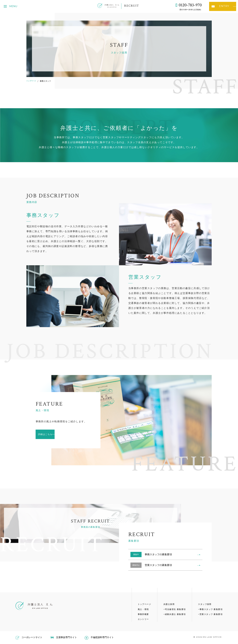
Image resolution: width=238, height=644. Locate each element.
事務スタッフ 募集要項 (210, 609)
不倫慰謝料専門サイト (99, 637)
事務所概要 (140, 614)
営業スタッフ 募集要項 (210, 614)
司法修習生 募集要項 (173, 609)
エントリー (140, 619)
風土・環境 (140, 609)
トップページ (32, 81)
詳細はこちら (52, 434)
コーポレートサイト (29, 637)
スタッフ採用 (204, 604)
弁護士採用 (166, 604)
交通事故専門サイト (63, 637)
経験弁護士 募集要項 (173, 614)
